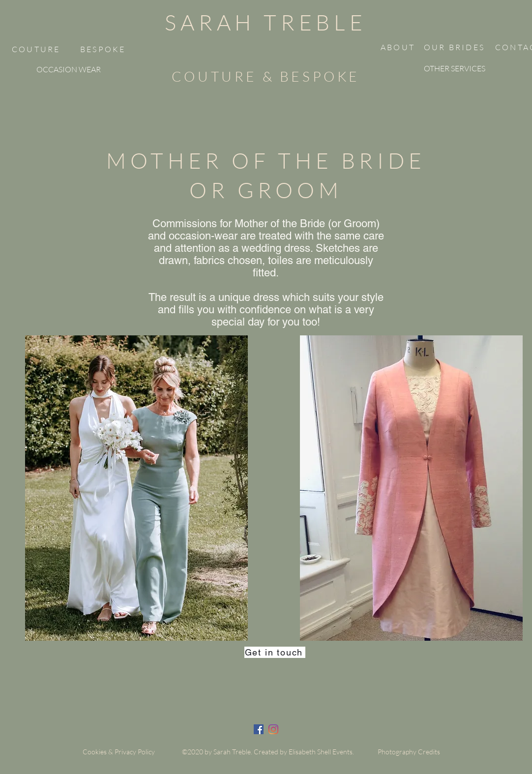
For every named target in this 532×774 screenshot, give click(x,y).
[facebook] (259, 729)
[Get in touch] (275, 652)
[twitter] (273, 729)
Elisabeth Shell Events (321, 752)
